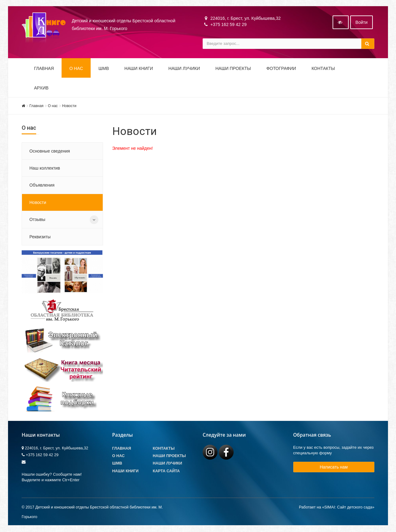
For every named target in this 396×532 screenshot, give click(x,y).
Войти (362, 23)
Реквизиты (40, 237)
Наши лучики (168, 464)
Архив (41, 88)
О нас (53, 106)
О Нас (118, 456)
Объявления (42, 185)
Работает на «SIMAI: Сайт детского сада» (337, 508)
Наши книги (139, 69)
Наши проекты (233, 69)
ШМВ (104, 69)
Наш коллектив (45, 168)
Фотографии (281, 69)
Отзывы (37, 220)
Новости (69, 106)
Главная (44, 69)
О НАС (76, 69)
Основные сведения (50, 151)
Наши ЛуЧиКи (184, 69)
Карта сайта (166, 471)
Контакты (323, 69)
